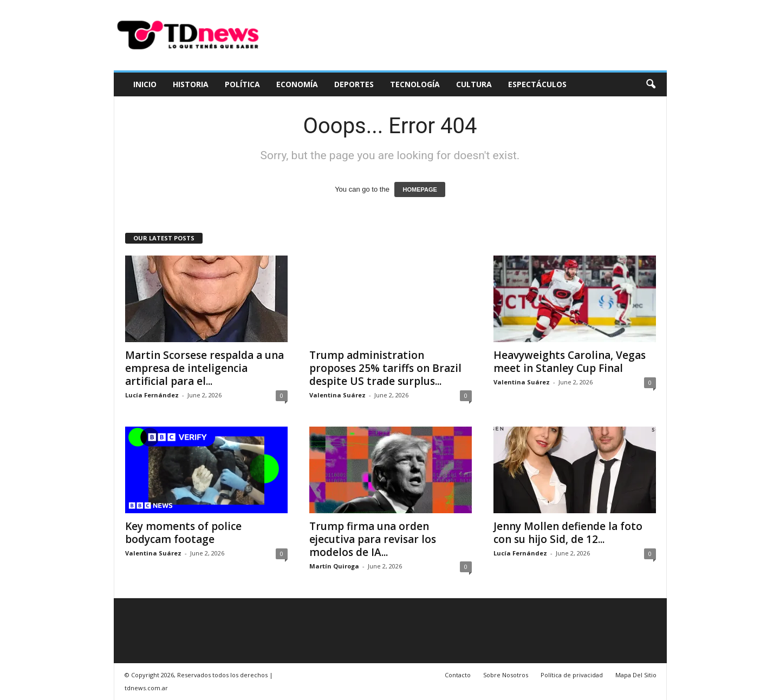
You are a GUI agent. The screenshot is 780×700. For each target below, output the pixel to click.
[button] (651, 84)
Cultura (474, 84)
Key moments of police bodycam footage (183, 533)
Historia (191, 84)
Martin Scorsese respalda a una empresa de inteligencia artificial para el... (204, 368)
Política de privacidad (572, 675)
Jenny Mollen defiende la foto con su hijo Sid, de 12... (568, 533)
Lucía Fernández (152, 395)
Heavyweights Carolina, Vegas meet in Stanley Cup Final (570, 362)
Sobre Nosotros (506, 675)
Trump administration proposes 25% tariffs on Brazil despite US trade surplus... (385, 368)
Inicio (145, 84)
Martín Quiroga (334, 566)
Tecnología (415, 84)
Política (242, 84)
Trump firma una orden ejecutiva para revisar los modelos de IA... (373, 539)
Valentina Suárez (337, 395)
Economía (297, 84)
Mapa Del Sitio (636, 675)
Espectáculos (537, 84)
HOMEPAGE (420, 189)
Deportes (354, 84)
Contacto (458, 675)
